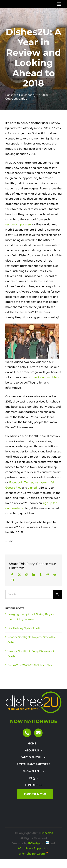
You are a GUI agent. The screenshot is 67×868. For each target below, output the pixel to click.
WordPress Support (32, 848)
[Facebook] (12, 575)
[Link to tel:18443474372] (27, 733)
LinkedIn (33, 488)
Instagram (42, 482)
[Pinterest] (48, 575)
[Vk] (55, 575)
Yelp (53, 482)
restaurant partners (18, 224)
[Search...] (29, 594)
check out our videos (46, 377)
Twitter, (29, 482)
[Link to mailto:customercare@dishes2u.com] (38, 733)
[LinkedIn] (33, 575)
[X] (19, 575)
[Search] (57, 594)
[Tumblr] (41, 575)
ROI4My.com (37, 843)
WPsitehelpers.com (32, 853)
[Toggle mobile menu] (59, 4)
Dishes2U (47, 833)
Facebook (16, 482)
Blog (24, 98)
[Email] (12, 580)
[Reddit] (26, 575)
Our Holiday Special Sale (24, 628)
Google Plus (13, 488)
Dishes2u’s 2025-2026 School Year (30, 665)
